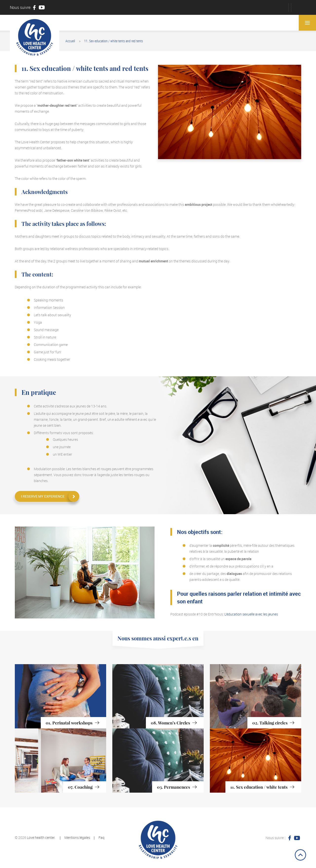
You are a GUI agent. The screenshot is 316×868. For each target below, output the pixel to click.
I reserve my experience (43, 496)
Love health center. (41, 837)
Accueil (70, 41)
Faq (101, 837)
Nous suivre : (275, 838)
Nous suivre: (20, 7)
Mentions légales (77, 837)
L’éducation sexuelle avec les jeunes (251, 614)
